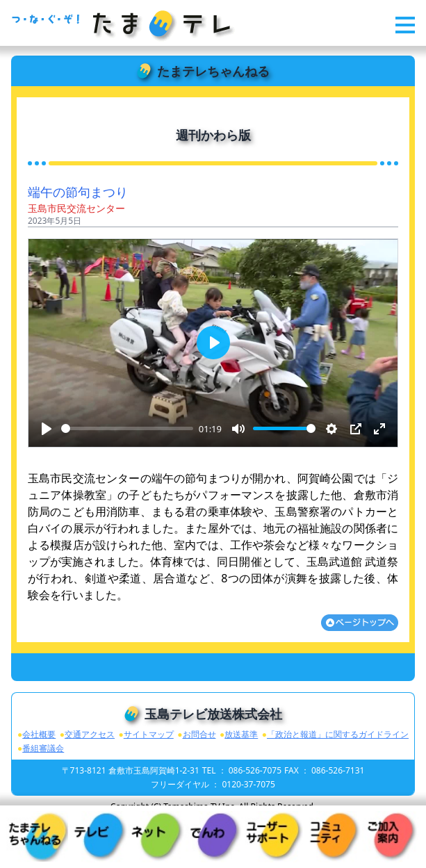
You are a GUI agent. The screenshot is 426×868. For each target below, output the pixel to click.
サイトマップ (149, 734)
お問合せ (199, 734)
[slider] (127, 428)
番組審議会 (43, 748)
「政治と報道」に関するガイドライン (338, 734)
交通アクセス (90, 734)
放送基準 (241, 734)
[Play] (47, 429)
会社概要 (39, 734)
